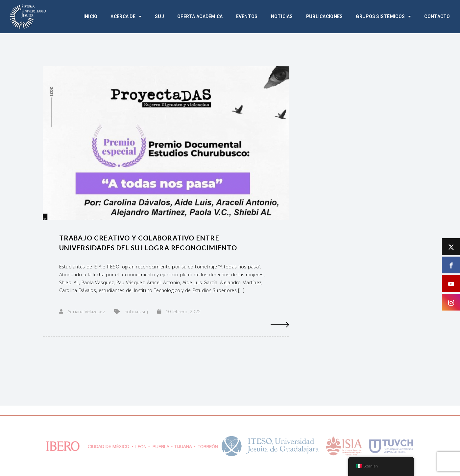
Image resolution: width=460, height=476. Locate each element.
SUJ (159, 16)
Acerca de (126, 16)
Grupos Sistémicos (383, 16)
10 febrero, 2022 (183, 311)
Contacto (437, 16)
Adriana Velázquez (86, 311)
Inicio (91, 16)
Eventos (247, 16)
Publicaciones (325, 16)
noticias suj (136, 311)
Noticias (282, 16)
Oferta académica (200, 16)
